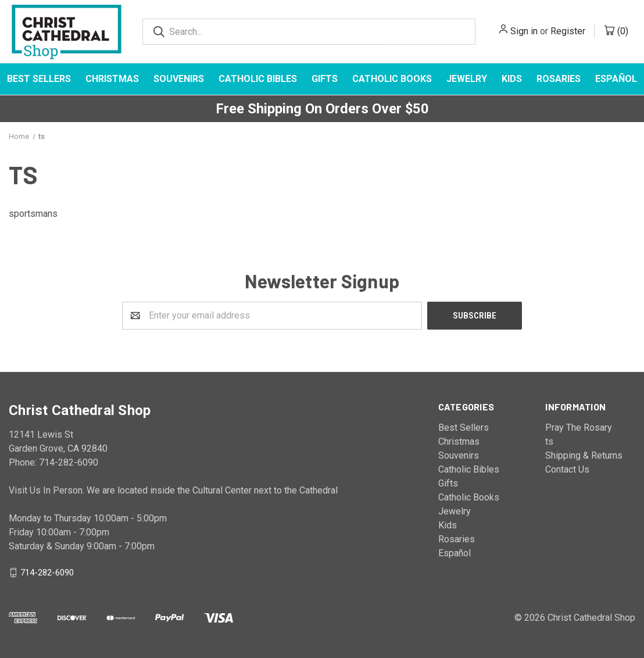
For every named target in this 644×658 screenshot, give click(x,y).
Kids (512, 79)
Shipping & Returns (584, 455)
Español (455, 553)
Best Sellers (39, 79)
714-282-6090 (47, 572)
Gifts (325, 79)
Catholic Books (392, 79)
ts (549, 441)
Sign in (524, 31)
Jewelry (467, 79)
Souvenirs (179, 79)
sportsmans (33, 214)
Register (568, 31)
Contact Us (567, 469)
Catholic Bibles (258, 79)
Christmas (112, 79)
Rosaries (559, 79)
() (623, 31)
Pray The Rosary (579, 428)
